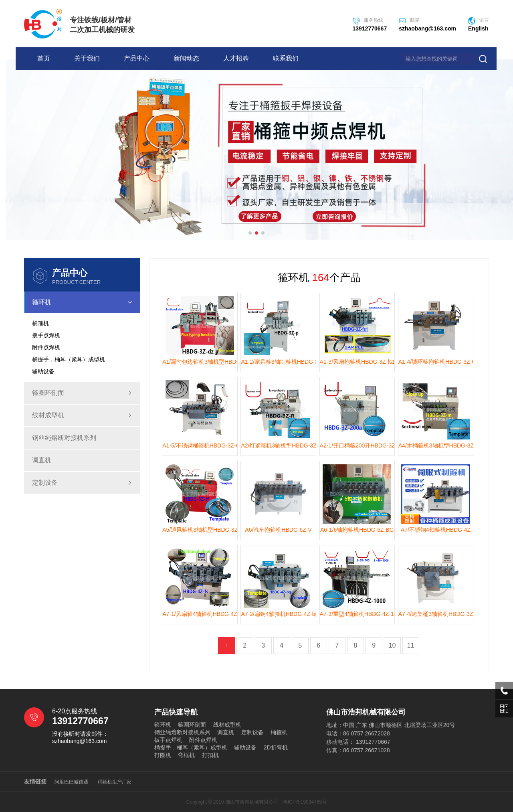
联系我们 (286, 58)
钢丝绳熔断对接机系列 (64, 438)
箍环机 (86, 302)
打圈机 (163, 755)
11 (411, 645)
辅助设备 (245, 747)
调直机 (42, 460)
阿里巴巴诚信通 (71, 782)
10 (392, 645)
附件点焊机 (203, 740)
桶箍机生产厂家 (115, 782)
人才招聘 (236, 58)
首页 (44, 58)
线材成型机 (82, 415)
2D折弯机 (276, 747)
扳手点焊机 (168, 740)
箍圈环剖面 (82, 393)
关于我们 (87, 58)
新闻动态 (186, 58)
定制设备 (82, 483)
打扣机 (210, 755)
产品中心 (137, 58)
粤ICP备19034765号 (305, 802)
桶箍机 (279, 732)
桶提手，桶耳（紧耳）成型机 (191, 747)
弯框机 (186, 755)
